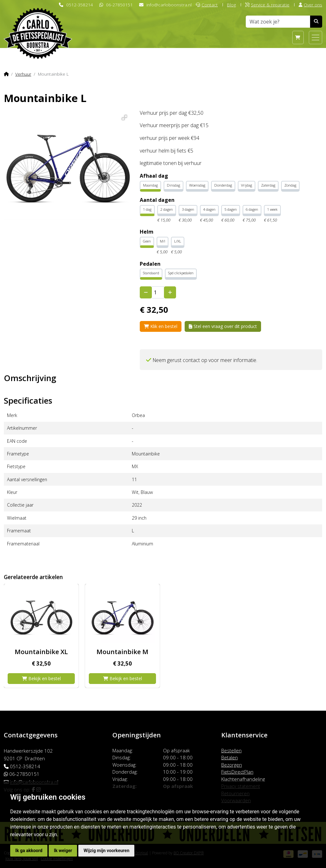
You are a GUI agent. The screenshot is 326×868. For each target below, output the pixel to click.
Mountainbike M (122, 652)
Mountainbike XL (41, 652)
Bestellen (231, 750)
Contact (207, 5)
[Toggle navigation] (315, 38)
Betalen (230, 757)
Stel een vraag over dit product (223, 326)
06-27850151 (119, 5)
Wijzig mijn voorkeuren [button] (106, 851)
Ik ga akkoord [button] (29, 851)
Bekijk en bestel (41, 678)
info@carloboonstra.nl (169, 5)
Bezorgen (232, 765)
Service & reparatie (267, 5)
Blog (231, 5)
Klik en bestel (161, 326)
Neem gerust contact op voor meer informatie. (205, 360)
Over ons (310, 5)
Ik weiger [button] (63, 851)
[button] (123, 116)
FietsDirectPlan (237, 772)
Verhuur (23, 74)
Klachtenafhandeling (243, 779)
